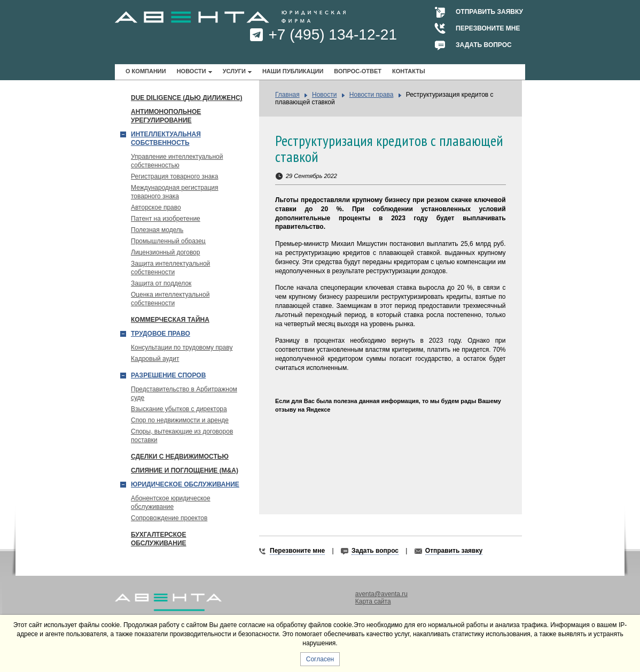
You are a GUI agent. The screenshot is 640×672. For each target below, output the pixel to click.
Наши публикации (293, 71)
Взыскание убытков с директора (179, 409)
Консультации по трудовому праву (182, 347)
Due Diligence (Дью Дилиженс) (187, 98)
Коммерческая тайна (170, 320)
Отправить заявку (489, 12)
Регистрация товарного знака (175, 176)
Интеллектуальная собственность (166, 138)
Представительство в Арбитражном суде (184, 393)
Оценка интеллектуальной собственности (170, 299)
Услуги (234, 71)
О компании (146, 71)
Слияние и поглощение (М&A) (185, 470)
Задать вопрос (484, 45)
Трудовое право (161, 334)
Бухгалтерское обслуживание (159, 539)
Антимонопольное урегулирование (166, 116)
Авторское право (156, 207)
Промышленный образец (168, 241)
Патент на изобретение (166, 219)
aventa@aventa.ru (381, 594)
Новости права (372, 95)
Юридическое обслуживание (185, 484)
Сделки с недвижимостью (180, 457)
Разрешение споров (168, 375)
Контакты (409, 71)
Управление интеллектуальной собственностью (177, 161)
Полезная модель (157, 230)
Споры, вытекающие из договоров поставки (182, 436)
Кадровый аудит (155, 359)
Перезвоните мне (488, 28)
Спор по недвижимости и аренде (180, 420)
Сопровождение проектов (169, 518)
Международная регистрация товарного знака (175, 192)
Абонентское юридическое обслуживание (171, 503)
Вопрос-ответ (358, 71)
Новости (192, 71)
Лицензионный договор (165, 252)
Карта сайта (373, 601)
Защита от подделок (161, 283)
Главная (287, 95)
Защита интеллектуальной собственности (170, 268)
